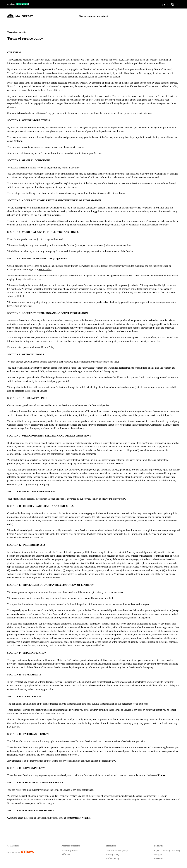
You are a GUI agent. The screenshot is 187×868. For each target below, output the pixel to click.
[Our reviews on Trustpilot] (18, 4)
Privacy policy (113, 854)
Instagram (158, 854)
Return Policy (45, 269)
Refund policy (113, 858)
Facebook (158, 858)
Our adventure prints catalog (93, 16)
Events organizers (70, 850)
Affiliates (66, 854)
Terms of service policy (117, 850)
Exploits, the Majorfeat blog (167, 850)
